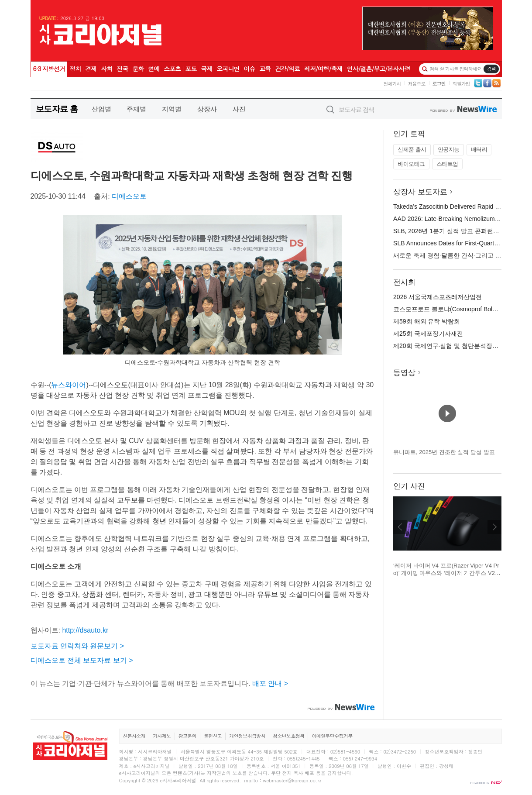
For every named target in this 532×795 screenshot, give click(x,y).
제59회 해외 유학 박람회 (427, 321)
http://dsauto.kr (85, 630)
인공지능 (449, 150)
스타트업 (447, 164)
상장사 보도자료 (420, 192)
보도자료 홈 (57, 109)
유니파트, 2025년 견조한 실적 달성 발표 (444, 452)
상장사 (207, 109)
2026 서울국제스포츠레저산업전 (438, 297)
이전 (400, 527)
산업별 (101, 109)
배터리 (479, 150)
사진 (239, 109)
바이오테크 (411, 164)
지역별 (172, 109)
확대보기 (334, 347)
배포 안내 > (270, 683)
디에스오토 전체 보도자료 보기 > (82, 660)
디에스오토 (129, 196)
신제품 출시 (412, 150)
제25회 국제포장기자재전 (428, 334)
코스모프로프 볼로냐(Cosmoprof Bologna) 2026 (458, 309)
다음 (494, 527)
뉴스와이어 (69, 385)
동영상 (404, 373)
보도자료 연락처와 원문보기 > (77, 646)
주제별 (136, 109)
